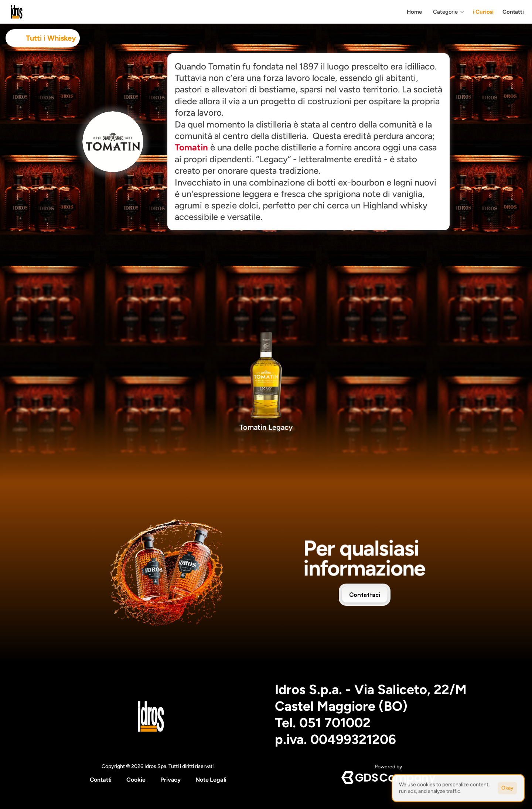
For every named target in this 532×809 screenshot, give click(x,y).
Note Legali (211, 780)
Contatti (101, 780)
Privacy (170, 780)
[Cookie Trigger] (136, 780)
